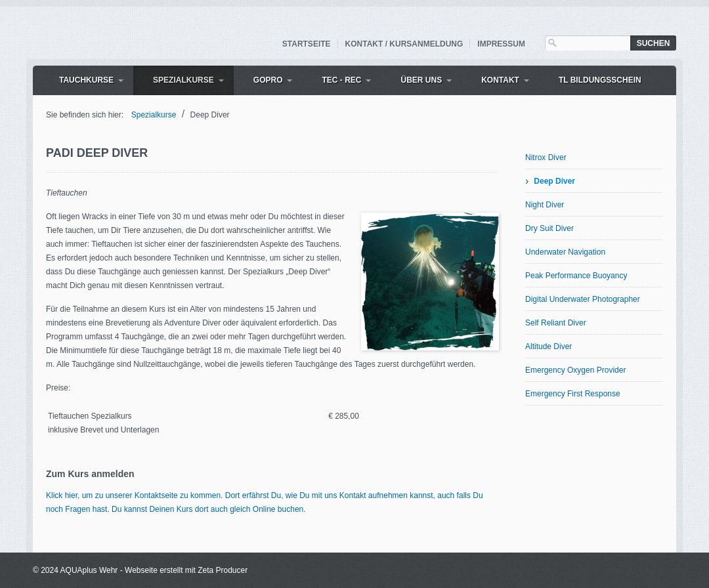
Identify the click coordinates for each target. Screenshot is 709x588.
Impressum (501, 44)
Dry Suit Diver (549, 228)
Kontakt (500, 80)
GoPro (268, 80)
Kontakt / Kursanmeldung (404, 44)
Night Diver (545, 205)
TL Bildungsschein (600, 80)
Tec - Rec (341, 80)
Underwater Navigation (565, 252)
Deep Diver (554, 181)
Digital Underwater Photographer (583, 299)
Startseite (307, 44)
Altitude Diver (548, 346)
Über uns (421, 80)
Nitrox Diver (546, 157)
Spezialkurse (183, 80)
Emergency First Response (573, 394)
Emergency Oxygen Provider (575, 370)
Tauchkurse (86, 80)
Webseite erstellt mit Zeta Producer (186, 570)
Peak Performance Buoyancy (576, 276)
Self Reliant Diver (556, 323)
